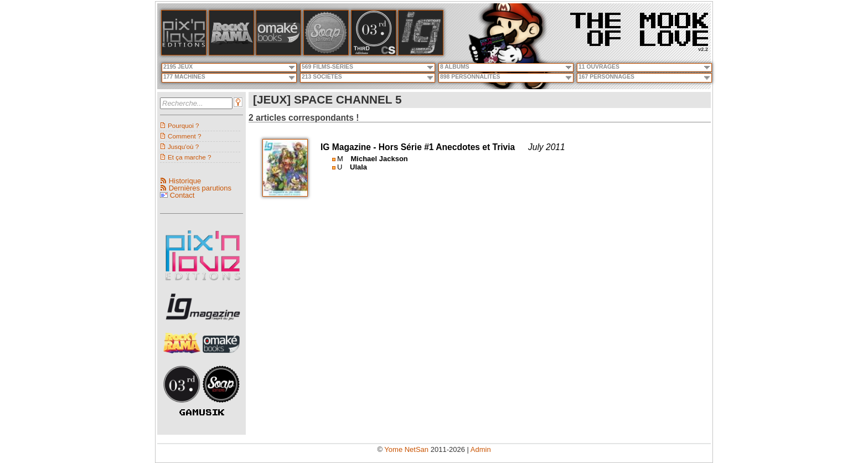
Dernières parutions (200, 188)
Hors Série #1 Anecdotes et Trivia (447, 147)
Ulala (358, 167)
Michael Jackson (379, 159)
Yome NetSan (406, 449)
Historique (185, 181)
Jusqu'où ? (183, 146)
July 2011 (547, 147)
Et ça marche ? (190, 157)
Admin (481, 449)
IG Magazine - (350, 147)
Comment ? (184, 136)
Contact (182, 195)
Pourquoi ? (184, 125)
